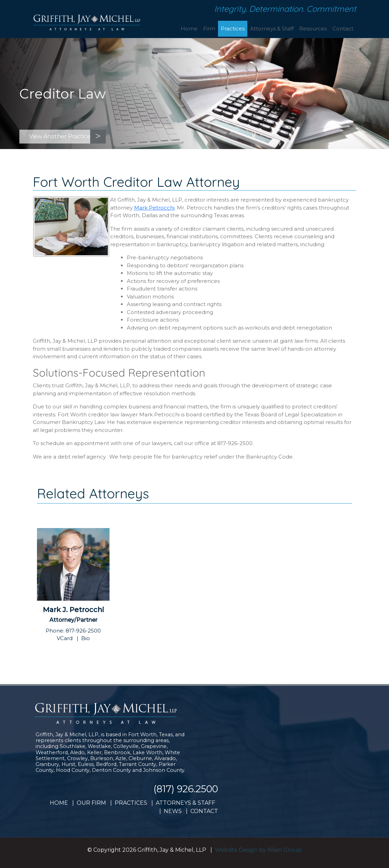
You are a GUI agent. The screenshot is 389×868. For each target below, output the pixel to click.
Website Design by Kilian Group (258, 850)
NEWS (173, 811)
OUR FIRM (91, 803)
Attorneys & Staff (272, 29)
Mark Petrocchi (154, 208)
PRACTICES (131, 803)
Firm (209, 29)
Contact (343, 29)
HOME (59, 803)
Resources (313, 29)
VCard (65, 638)
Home (189, 29)
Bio (86, 638)
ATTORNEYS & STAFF (186, 803)
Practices (233, 29)
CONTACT (204, 811)
